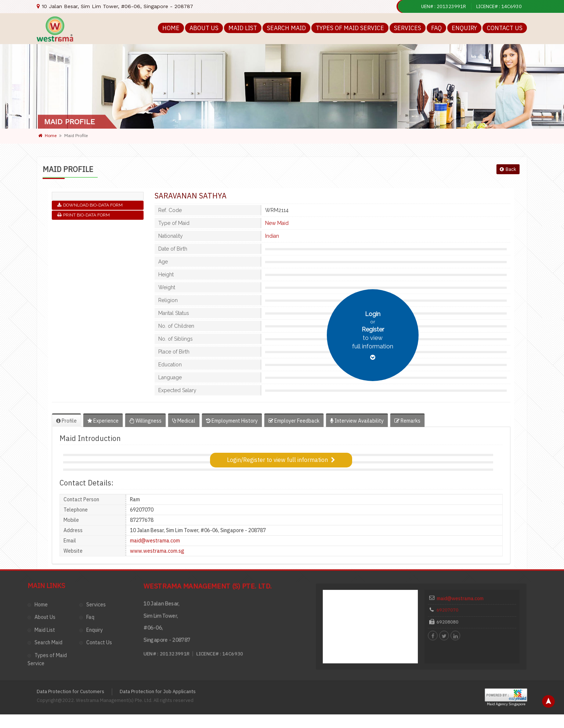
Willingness (145, 421)
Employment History (232, 421)
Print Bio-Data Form (84, 215)
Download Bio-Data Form (90, 205)
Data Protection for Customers (70, 634)
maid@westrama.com (464, 550)
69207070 (455, 558)
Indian (272, 236)
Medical (184, 421)
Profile (66, 421)
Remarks (407, 421)
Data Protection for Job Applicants (158, 634)
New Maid (277, 223)
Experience (103, 421)
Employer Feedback (294, 421)
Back (508, 169)
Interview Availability (357, 421)
